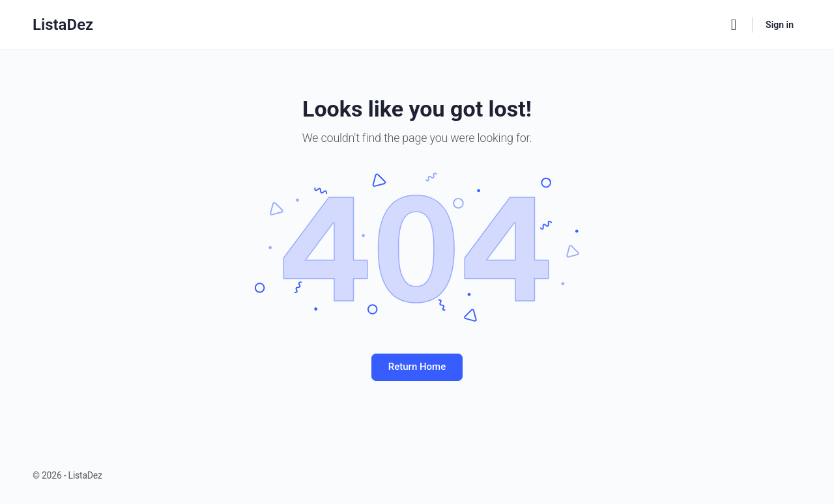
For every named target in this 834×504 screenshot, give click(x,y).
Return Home (417, 367)
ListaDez (63, 25)
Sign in (780, 25)
